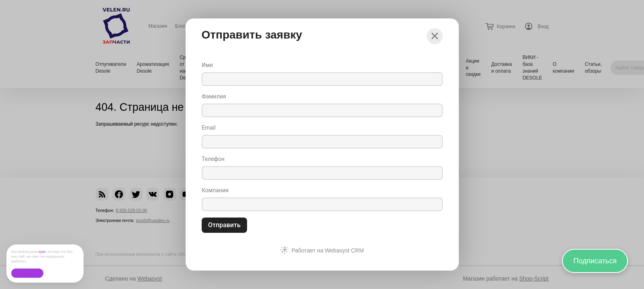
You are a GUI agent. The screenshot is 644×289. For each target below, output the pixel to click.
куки (42, 252)
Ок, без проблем (27, 273)
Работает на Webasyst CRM (327, 250)
